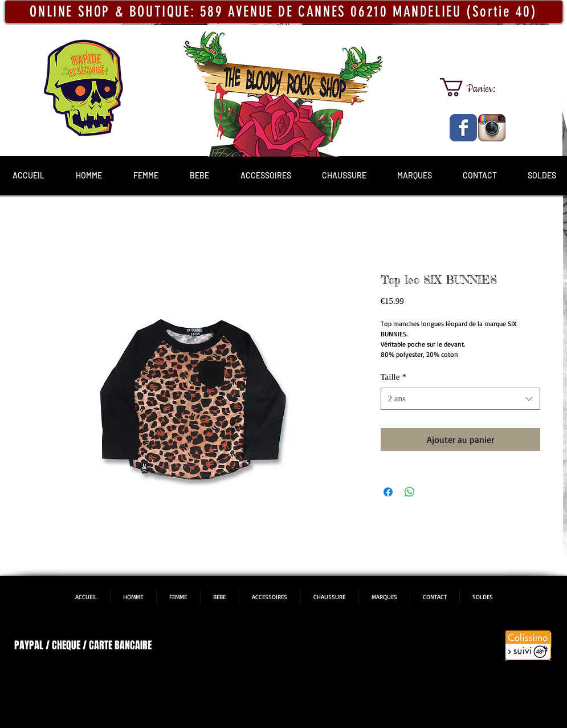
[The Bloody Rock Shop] (463, 128)
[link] (478, 87)
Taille (393, 377)
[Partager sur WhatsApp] (410, 492)
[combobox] (460, 399)
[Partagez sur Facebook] (388, 492)
